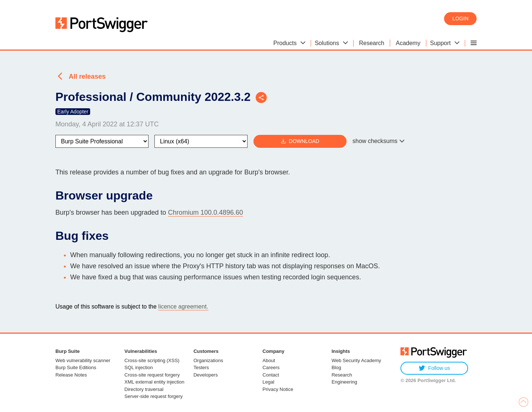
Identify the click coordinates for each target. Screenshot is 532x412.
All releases (87, 76)
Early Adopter (73, 112)
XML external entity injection (154, 382)
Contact (271, 375)
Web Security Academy (356, 360)
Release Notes (71, 375)
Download (300, 141)
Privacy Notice (278, 389)
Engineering (344, 382)
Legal (269, 382)
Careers (271, 367)
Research (342, 375)
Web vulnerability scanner (83, 360)
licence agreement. (183, 307)
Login (460, 18)
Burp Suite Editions (76, 367)
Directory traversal (144, 389)
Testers (201, 367)
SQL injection (139, 367)
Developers (206, 375)
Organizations (208, 360)
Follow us (434, 368)
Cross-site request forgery (152, 375)
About (269, 360)
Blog (336, 367)
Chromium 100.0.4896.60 (206, 212)
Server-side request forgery (154, 396)
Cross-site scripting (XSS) (152, 360)
